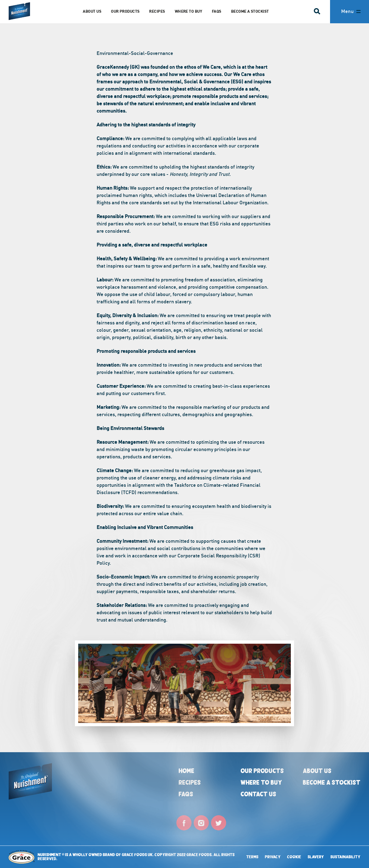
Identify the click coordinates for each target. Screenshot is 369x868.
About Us (317, 771)
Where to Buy (188, 11)
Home (186, 771)
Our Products (125, 11)
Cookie (294, 857)
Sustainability (345, 857)
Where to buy (261, 782)
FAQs (217, 11)
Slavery (316, 857)
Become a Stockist (250, 11)
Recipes (157, 11)
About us (92, 11)
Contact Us (258, 794)
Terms (252, 857)
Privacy (273, 857)
